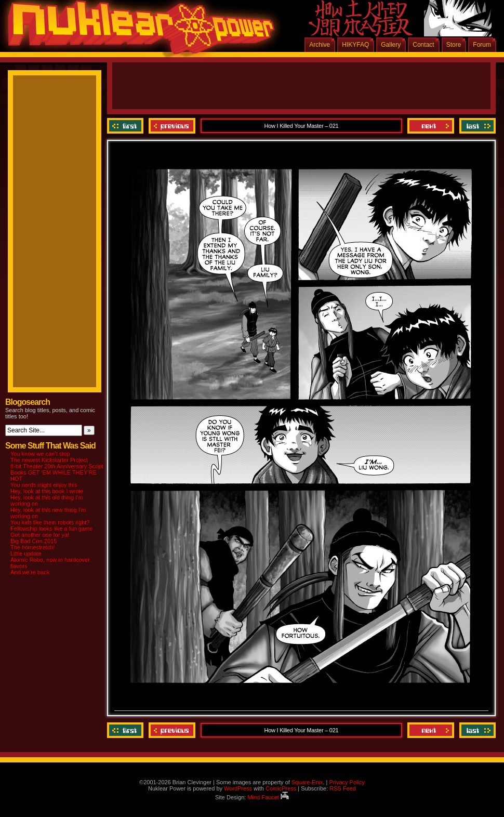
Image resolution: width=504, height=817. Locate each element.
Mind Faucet (268, 797)
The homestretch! (33, 547)
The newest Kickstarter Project (49, 460)
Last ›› (476, 126)
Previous (172, 126)
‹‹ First (127, 126)
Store (454, 45)
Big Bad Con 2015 (34, 541)
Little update (26, 554)
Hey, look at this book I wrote (47, 491)
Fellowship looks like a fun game (51, 529)
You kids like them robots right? (50, 522)
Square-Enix (307, 782)
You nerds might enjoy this (44, 485)
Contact (423, 45)
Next (431, 126)
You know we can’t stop (40, 454)
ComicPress (281, 788)
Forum (482, 45)
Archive (320, 45)
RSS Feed (343, 788)
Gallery (391, 45)
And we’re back (30, 572)
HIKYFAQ (355, 45)
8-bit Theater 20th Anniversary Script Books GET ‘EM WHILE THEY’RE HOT (57, 472)
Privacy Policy (347, 782)
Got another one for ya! (40, 535)
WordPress (238, 788)
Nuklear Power (138, 31)
